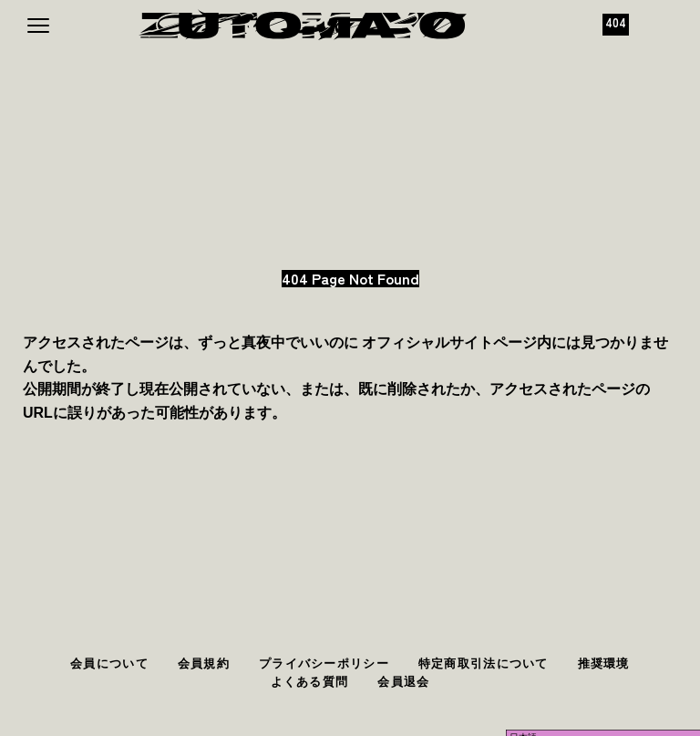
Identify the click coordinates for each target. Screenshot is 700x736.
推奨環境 (604, 663)
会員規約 (204, 663)
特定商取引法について (484, 663)
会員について (109, 663)
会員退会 (403, 682)
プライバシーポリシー (324, 663)
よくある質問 (310, 682)
